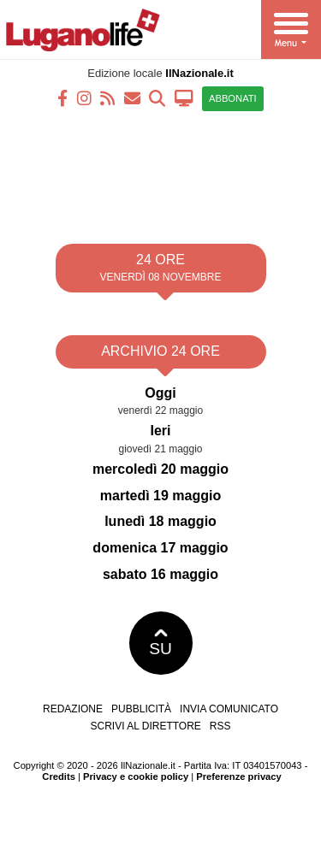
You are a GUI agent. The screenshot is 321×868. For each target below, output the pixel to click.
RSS (220, 726)
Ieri (160, 431)
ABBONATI (233, 98)
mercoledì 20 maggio (160, 469)
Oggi (160, 393)
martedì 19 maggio (160, 496)
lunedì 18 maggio (160, 521)
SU (160, 643)
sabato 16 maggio (160, 574)
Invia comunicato (229, 709)
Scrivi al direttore (145, 726)
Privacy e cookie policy (136, 776)
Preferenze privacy (239, 776)
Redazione (73, 709)
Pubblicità (141, 709)
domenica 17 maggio (160, 548)
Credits (59, 776)
